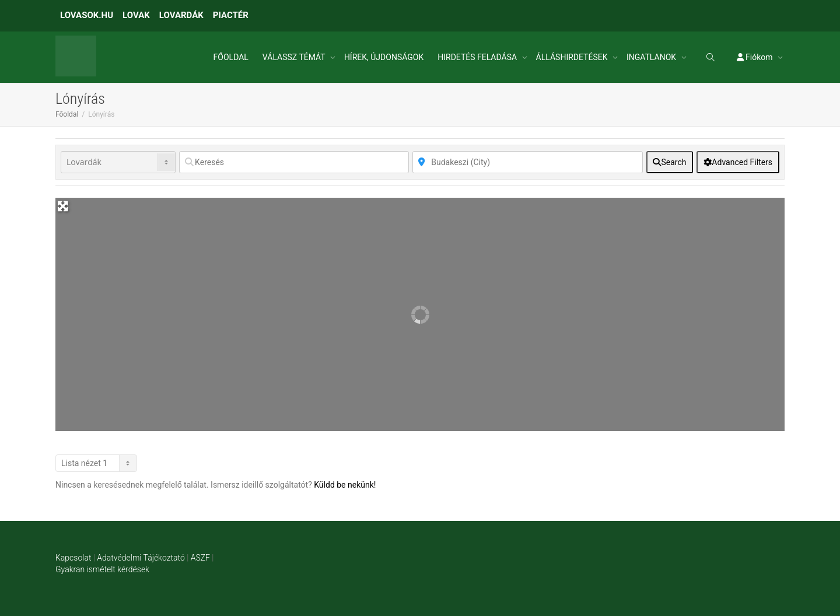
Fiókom (756, 57)
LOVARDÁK (181, 15)
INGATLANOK (652, 57)
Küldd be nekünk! (345, 485)
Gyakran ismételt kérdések (102, 569)
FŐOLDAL (231, 57)
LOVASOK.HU (87, 15)
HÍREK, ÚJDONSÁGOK (384, 57)
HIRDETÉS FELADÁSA (478, 57)
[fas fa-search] (670, 162)
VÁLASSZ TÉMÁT (295, 57)
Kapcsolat (73, 558)
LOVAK (136, 15)
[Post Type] (118, 162)
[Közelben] (527, 162)
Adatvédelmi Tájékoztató (141, 558)
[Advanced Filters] (738, 162)
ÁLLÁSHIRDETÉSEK (573, 57)
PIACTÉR (231, 15)
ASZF (200, 558)
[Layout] (96, 463)
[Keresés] (294, 162)
